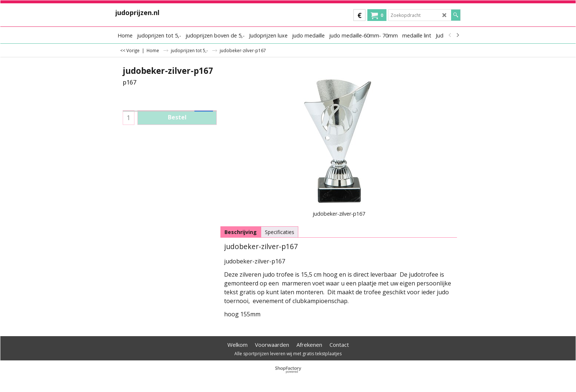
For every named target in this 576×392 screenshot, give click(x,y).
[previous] (450, 35)
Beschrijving (241, 232)
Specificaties (280, 232)
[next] (457, 35)
